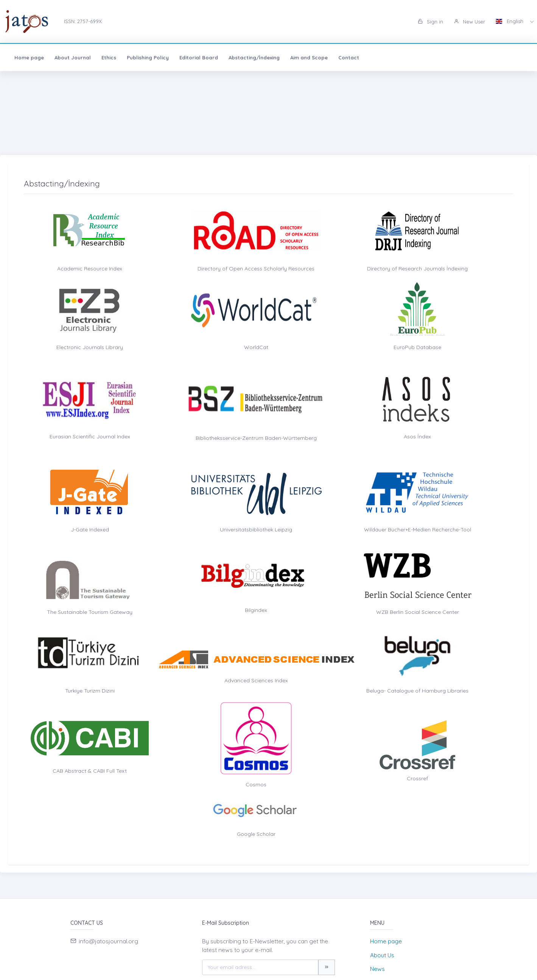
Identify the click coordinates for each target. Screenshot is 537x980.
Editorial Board (199, 57)
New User (469, 22)
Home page (29, 57)
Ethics (109, 57)
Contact (349, 57)
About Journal (73, 57)
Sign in (430, 22)
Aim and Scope (309, 57)
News (377, 969)
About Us (382, 955)
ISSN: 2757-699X (83, 21)
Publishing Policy (148, 57)
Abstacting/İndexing (254, 57)
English (510, 21)
